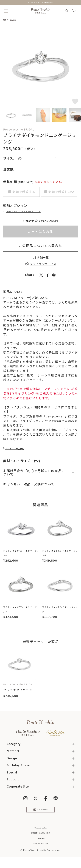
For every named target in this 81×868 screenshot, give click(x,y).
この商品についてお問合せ (40, 247)
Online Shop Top (41, 835)
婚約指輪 (16, 20)
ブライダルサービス (60, 418)
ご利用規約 (40, 845)
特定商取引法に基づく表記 (41, 840)
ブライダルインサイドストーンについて (34, 213)
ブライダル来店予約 (20, 450)
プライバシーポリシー (41, 851)
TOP (6, 20)
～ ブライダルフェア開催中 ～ (40, 3)
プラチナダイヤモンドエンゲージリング (21, 555)
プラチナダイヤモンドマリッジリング (60, 612)
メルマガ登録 (41, 816)
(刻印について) (30, 182)
